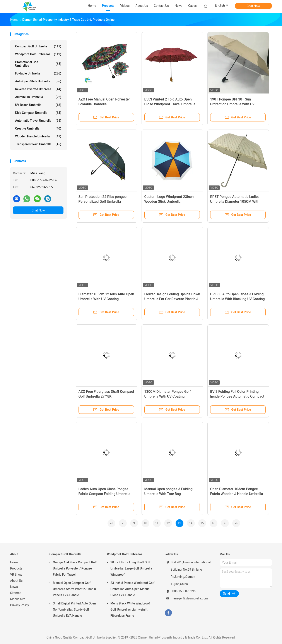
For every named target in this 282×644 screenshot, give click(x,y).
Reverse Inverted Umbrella (38, 89)
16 (214, 523)
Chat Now (253, 6)
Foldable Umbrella (38, 73)
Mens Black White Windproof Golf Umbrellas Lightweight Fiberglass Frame (130, 609)
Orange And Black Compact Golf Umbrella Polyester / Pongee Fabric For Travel (75, 568)
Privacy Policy (20, 605)
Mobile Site (18, 599)
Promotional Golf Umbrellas (38, 64)
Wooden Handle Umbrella (38, 136)
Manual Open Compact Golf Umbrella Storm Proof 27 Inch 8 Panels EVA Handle (74, 589)
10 (145, 523)
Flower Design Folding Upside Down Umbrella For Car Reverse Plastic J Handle (172, 299)
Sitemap (16, 593)
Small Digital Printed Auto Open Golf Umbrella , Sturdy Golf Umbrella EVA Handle (74, 609)
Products (16, 568)
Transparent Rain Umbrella (38, 144)
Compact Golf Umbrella (38, 46)
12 (168, 523)
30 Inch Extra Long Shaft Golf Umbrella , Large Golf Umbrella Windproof (131, 568)
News (14, 587)
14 (191, 523)
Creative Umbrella (38, 128)
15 (202, 523)
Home (14, 562)
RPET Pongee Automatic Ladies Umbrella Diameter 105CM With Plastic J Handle (235, 202)
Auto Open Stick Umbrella (38, 81)
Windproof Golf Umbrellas (38, 54)
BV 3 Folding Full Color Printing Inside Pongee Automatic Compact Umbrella (237, 396)
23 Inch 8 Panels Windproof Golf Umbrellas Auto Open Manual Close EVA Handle (133, 589)
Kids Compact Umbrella (38, 113)
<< (111, 523)
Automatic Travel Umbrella (38, 121)
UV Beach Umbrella (38, 105)
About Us (16, 581)
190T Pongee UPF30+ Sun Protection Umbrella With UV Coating (232, 104)
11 (157, 523)
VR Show (16, 575)
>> (236, 523)
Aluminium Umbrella (38, 97)
